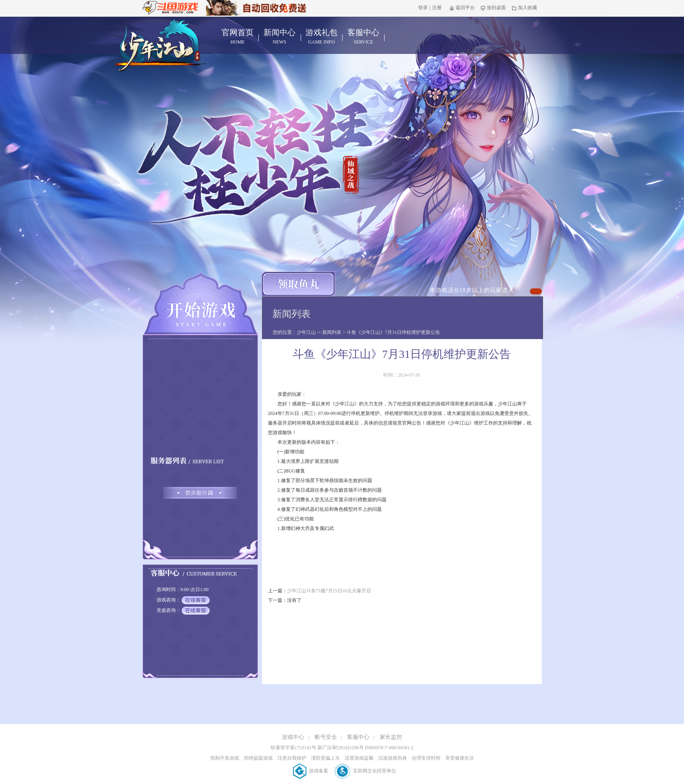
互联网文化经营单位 (365, 771)
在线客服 (196, 600)
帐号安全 (326, 737)
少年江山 (306, 332)
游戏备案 (311, 771)
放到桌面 (493, 8)
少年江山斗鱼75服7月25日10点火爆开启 (329, 591)
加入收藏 (524, 8)
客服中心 (364, 37)
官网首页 (238, 37)
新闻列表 (332, 332)
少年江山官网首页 (160, 46)
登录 (423, 8)
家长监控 (391, 737)
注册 (437, 8)
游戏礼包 (322, 37)
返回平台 (462, 8)
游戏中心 (293, 737)
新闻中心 (280, 37)
